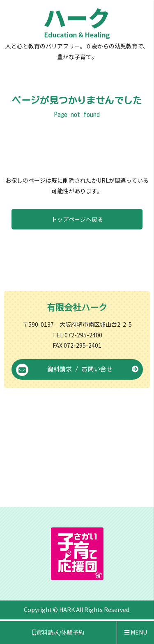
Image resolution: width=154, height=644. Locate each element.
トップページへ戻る (77, 219)
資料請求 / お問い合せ (77, 370)
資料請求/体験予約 (58, 632)
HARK (67, 610)
